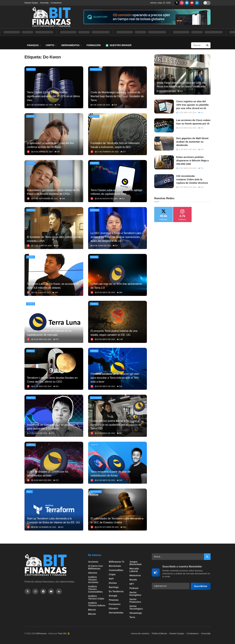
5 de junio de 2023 (100, 105)
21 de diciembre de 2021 (44, 527)
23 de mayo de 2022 (41, 339)
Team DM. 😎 (64, 634)
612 (201, 113)
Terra (31, 257)
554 (56, 386)
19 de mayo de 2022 (105, 386)
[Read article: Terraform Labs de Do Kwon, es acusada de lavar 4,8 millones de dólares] (54, 275)
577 (123, 152)
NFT (132, 584)
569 (55, 292)
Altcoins (96, 398)
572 (56, 480)
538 (119, 480)
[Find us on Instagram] (182, 3)
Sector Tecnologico (136, 607)
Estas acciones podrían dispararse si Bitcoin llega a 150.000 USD (192, 160)
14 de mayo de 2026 (186, 128)
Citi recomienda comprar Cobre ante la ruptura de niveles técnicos (192, 179)
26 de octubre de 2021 (107, 527)
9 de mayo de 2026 (166, 91)
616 (201, 187)
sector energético (135, 594)
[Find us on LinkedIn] (197, 3)
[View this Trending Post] (28, 152)
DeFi (29, 492)
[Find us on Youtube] (192, 3)
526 (56, 246)
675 (56, 339)
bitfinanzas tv (117, 562)
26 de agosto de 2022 (106, 199)
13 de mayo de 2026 (186, 113)
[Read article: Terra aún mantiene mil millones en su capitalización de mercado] (54, 322)
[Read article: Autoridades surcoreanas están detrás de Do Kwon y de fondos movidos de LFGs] (54, 181)
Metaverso (135, 575)
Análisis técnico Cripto (96, 597)
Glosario (114, 608)
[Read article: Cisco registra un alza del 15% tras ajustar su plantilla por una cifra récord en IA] (164, 107)
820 (201, 149)
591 (201, 128)
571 (51, 433)
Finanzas (33, 45)
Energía (113, 596)
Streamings (136, 613)
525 (119, 386)
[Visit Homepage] (51, 17)
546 (62, 199)
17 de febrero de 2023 (107, 152)
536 (57, 152)
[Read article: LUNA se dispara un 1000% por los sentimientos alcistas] (54, 463)
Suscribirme (201, 586)
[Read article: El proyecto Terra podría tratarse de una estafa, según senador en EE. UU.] (117, 322)
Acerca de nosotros (140, 633)
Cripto (50, 45)
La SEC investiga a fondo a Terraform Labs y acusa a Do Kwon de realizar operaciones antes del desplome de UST (117, 237)
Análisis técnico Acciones (93, 580)
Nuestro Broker (119, 45)
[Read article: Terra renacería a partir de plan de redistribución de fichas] (117, 463)
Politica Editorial (159, 633)
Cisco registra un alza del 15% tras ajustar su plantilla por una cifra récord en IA (192, 105)
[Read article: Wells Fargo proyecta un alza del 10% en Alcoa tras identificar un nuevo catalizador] (182, 75)
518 (114, 105)
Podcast (134, 588)
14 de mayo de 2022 (105, 480)
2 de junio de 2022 (41, 292)
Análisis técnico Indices (97, 604)
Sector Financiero (135, 601)
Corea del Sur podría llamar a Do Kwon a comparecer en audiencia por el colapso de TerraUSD (116, 425)
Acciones (93, 562)
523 (61, 527)
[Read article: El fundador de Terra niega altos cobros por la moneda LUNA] (54, 228)
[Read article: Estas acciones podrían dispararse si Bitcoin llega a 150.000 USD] (164, 162)
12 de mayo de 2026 (186, 168)
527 (115, 246)
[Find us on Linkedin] (59, 591)
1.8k (58, 105)
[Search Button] (208, 45)
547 (119, 433)
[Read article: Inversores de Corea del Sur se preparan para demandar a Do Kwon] (54, 416)
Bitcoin (92, 610)
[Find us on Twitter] (177, 3)
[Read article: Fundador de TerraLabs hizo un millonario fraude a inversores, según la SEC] (117, 134)
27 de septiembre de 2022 (45, 199)
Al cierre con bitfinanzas (95, 567)
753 (201, 168)
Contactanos (56, 3)
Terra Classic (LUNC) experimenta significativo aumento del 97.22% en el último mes (53, 96)
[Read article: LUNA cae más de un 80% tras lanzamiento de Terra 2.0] (117, 275)
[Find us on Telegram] (187, 3)
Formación (94, 45)
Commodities (116, 570)
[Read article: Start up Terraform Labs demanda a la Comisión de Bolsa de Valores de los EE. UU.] (54, 510)
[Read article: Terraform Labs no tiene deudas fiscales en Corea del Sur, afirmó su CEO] (54, 369)
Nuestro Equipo (31, 3)
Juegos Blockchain (136, 563)
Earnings (114, 587)
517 (122, 199)
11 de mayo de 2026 (186, 149)
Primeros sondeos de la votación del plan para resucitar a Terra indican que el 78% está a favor (115, 378)
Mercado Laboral (134, 570)
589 (119, 292)
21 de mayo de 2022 (41, 386)
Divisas (113, 583)
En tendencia (116, 591)
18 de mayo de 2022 (37, 433)
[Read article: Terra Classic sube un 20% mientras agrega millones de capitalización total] (117, 181)
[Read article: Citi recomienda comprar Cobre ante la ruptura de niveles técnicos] (164, 181)
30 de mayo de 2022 (105, 292)
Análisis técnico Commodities (95, 589)
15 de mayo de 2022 (41, 480)
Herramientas (70, 45)
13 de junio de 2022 (42, 246)
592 (180, 91)
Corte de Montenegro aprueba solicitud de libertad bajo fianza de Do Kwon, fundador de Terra (117, 96)
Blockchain (115, 566)
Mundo (133, 580)
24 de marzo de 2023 (42, 152)
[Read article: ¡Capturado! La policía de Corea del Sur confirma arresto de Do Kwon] (54, 134)
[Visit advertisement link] (147, 17)
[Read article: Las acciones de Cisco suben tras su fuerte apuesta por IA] (164, 125)
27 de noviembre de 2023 (40, 105)
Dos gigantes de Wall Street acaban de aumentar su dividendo (192, 142)
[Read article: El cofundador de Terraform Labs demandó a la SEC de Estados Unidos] (117, 510)
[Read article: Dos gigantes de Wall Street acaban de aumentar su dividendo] (164, 144)
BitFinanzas (42, 634)
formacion (115, 604)
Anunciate (44, 3)
